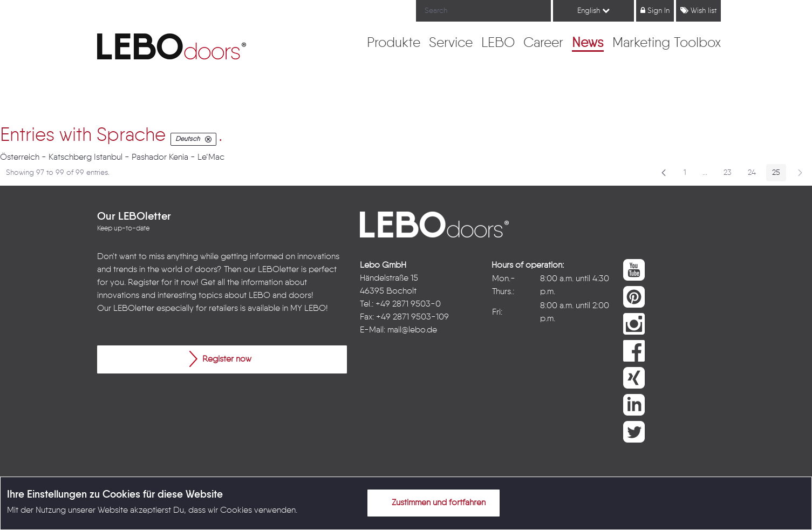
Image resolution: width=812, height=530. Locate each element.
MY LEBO (308, 309)
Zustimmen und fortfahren (432, 502)
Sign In (655, 11)
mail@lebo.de (412, 330)
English (593, 11)
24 (755, 175)
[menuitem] (394, 44)
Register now (220, 359)
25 (779, 175)
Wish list (698, 11)
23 (731, 175)
